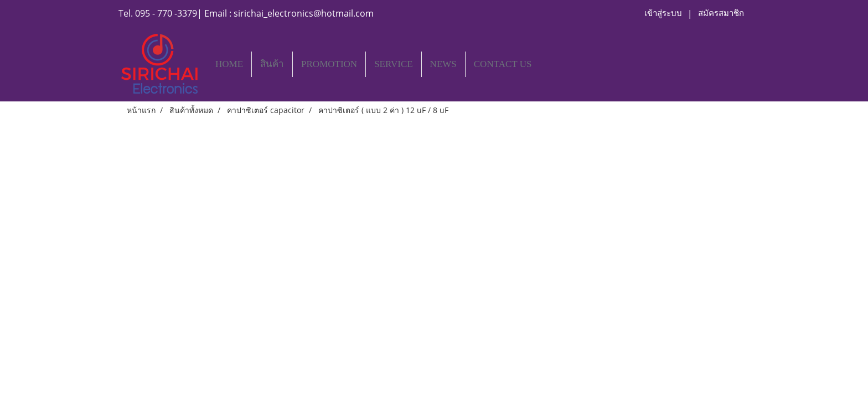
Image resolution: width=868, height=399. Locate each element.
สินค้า (272, 64)
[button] (550, 64)
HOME (229, 64)
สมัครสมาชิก (721, 13)
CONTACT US (503, 64)
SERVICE (393, 64)
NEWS (443, 64)
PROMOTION (329, 64)
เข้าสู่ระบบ (663, 13)
